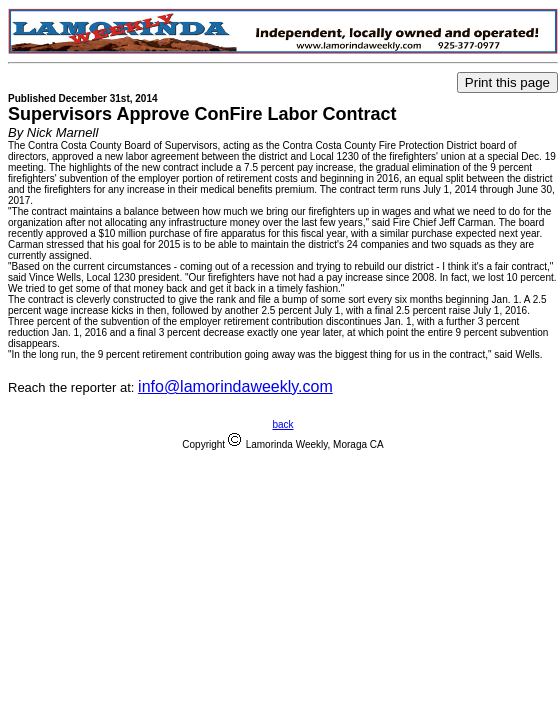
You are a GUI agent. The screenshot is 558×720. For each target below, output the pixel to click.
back (282, 424)
